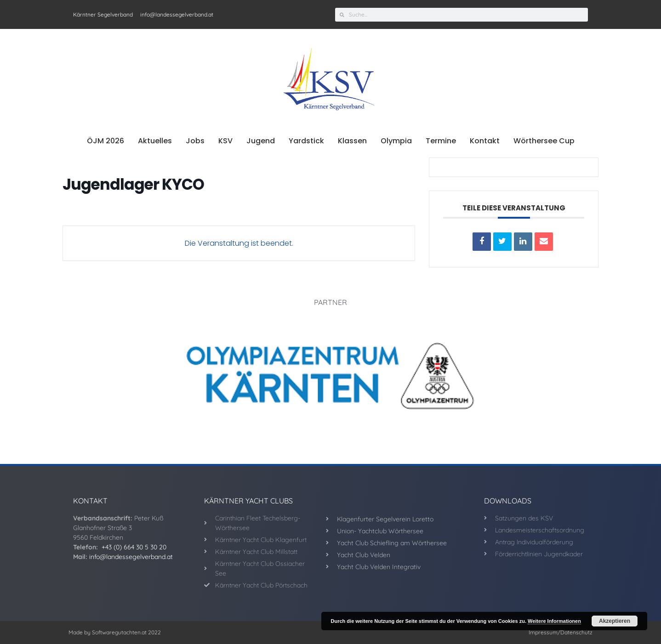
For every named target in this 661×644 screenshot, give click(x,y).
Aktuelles (155, 141)
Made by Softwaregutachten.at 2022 (115, 632)
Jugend (261, 141)
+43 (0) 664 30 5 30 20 (134, 547)
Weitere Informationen (554, 621)
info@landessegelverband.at (131, 557)
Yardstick (306, 141)
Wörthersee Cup (544, 141)
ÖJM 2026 (105, 141)
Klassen (352, 141)
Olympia (396, 141)
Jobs (195, 141)
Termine (441, 141)
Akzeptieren (615, 621)
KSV (225, 141)
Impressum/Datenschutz (561, 632)
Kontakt (485, 141)
